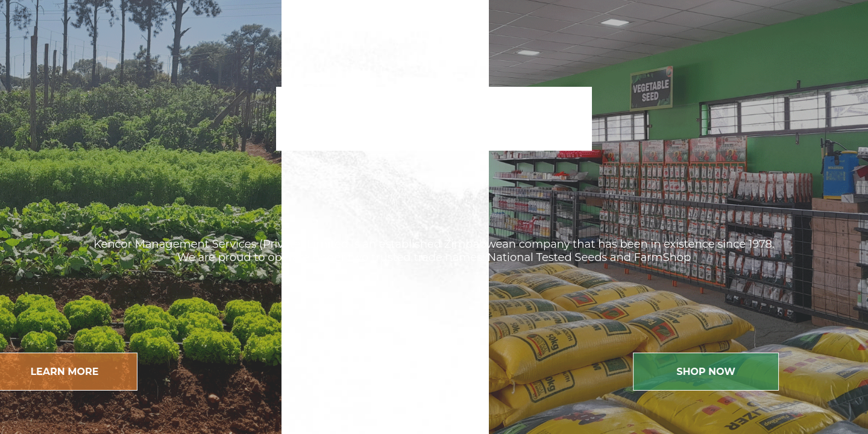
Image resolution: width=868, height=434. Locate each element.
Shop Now (726, 372)
